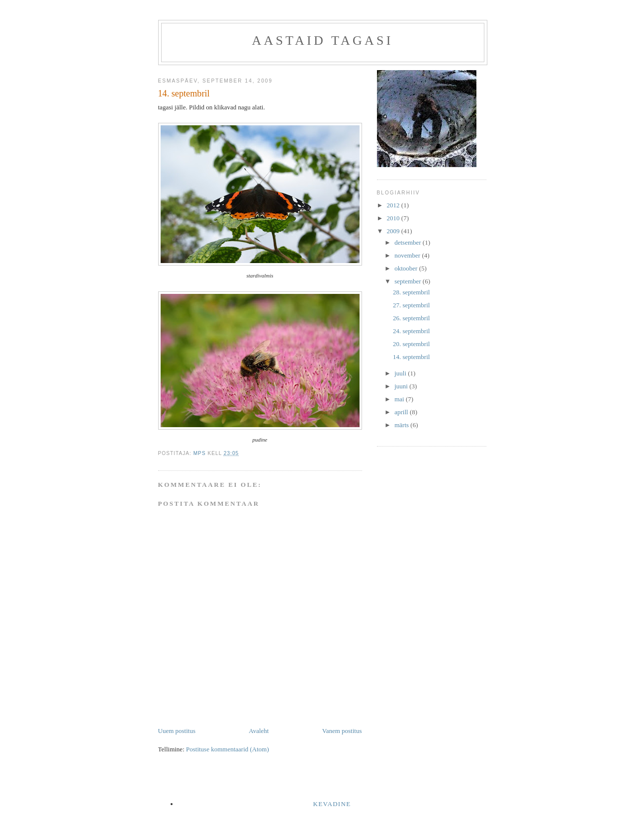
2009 (394, 231)
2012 (394, 205)
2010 (394, 218)
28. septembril (411, 292)
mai (400, 399)
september (409, 281)
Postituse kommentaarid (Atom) (228, 749)
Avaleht (259, 731)
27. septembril (411, 305)
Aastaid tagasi (322, 41)
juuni (402, 386)
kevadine (332, 804)
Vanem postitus (342, 731)
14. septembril (411, 357)
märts (402, 425)
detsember (409, 242)
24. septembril (411, 331)
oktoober (407, 268)
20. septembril (411, 344)
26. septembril (411, 318)
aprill (402, 412)
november (408, 255)
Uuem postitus (177, 731)
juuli (401, 373)
